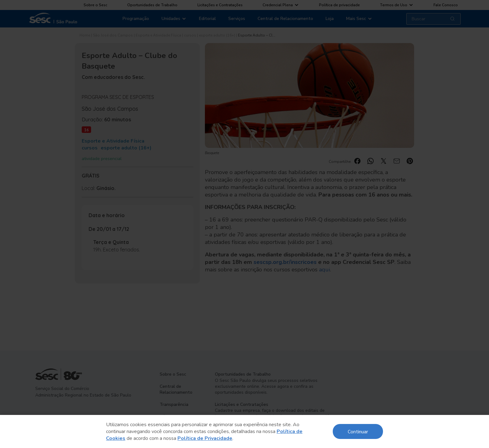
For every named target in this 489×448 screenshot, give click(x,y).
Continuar (358, 431)
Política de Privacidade (205, 438)
